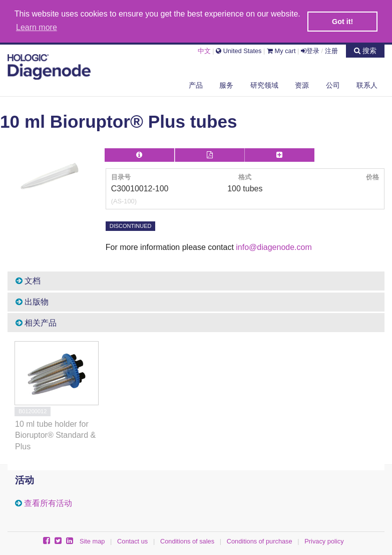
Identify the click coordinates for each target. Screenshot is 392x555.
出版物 (32, 301)
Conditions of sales (187, 540)
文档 (28, 280)
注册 (331, 50)
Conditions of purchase (260, 540)
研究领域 (264, 85)
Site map (92, 540)
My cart (281, 50)
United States (239, 50)
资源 (302, 85)
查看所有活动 (48, 502)
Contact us (132, 540)
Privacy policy (324, 540)
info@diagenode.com (274, 246)
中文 (204, 50)
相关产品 (36, 322)
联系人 (367, 85)
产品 (196, 85)
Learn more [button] (37, 27)
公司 (333, 85)
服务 (226, 85)
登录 (310, 50)
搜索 (365, 50)
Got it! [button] (342, 22)
